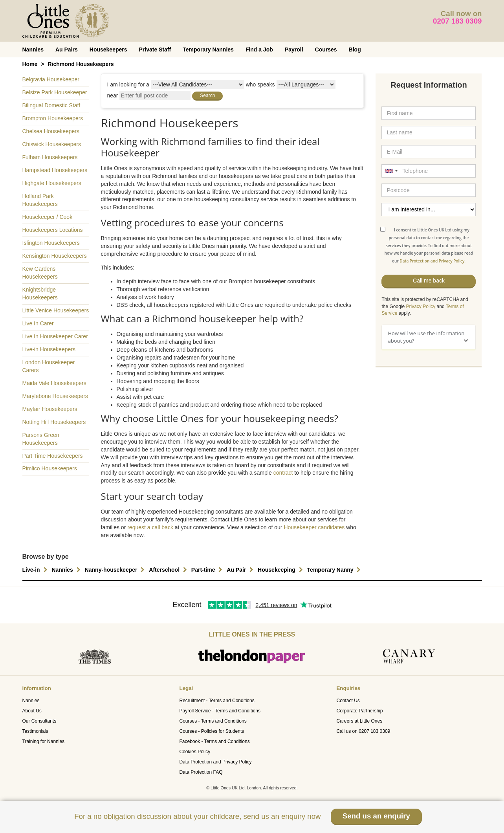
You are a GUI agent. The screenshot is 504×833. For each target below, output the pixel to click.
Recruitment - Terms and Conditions (217, 701)
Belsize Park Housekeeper (55, 92)
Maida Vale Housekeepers (54, 383)
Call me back (429, 281)
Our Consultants (39, 721)
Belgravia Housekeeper (51, 79)
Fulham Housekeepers (50, 157)
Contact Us (348, 701)
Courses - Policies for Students (212, 731)
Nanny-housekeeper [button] (116, 570)
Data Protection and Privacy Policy (215, 762)
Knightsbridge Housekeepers (40, 294)
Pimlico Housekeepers (50, 468)
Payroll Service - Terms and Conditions (220, 711)
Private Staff (155, 50)
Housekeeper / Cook (48, 217)
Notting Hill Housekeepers (54, 422)
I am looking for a (128, 84)
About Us (32, 711)
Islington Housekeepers (51, 243)
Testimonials (35, 731)
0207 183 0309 (457, 21)
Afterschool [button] (169, 570)
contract (283, 473)
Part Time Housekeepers (53, 456)
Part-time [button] (208, 570)
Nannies (33, 50)
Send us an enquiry (376, 816)
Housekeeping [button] (281, 570)
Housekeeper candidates (314, 527)
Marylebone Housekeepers (55, 396)
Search (207, 95)
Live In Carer (38, 323)
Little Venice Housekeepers (56, 310)
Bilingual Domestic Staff (51, 105)
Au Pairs (67, 50)
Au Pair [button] (241, 570)
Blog (355, 50)
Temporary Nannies (208, 50)
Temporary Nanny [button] (335, 570)
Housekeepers (108, 50)
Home (30, 64)
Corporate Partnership (359, 711)
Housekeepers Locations (53, 230)
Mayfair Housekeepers (50, 409)
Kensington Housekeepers (55, 256)
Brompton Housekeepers (53, 118)
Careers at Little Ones (359, 721)
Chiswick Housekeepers (52, 144)
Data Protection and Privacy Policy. (433, 261)
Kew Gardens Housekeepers (40, 273)
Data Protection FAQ (201, 772)
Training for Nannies (44, 741)
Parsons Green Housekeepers (41, 439)
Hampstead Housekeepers (55, 170)
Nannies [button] (67, 570)
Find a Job (259, 50)
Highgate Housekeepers (52, 183)
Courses (326, 50)
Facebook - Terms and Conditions (214, 741)
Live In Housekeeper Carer (55, 336)
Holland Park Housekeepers (40, 200)
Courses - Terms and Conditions (213, 721)
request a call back (150, 527)
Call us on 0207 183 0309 (363, 731)
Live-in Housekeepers (49, 349)
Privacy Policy (421, 306)
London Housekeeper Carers (49, 366)
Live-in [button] (36, 570)
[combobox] (391, 171)
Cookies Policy (195, 752)
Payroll (294, 50)
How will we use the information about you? (428, 337)
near (113, 95)
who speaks (260, 84)
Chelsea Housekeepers (51, 131)
